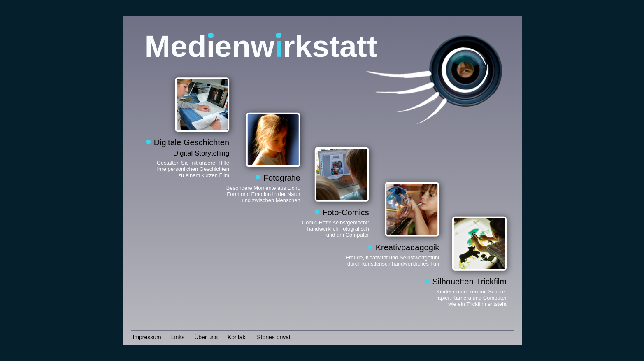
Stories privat (274, 337)
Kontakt (237, 337)
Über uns (206, 337)
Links (178, 337)
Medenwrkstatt (261, 46)
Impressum (147, 337)
